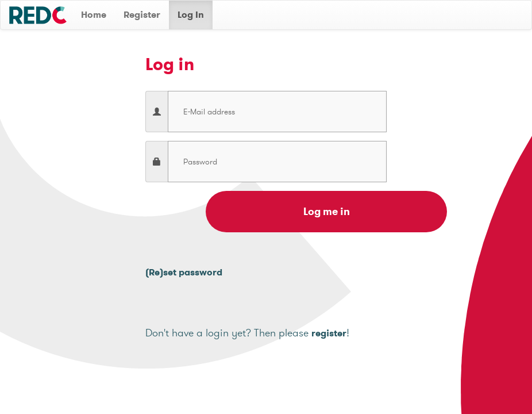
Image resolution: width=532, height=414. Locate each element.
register (329, 333)
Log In (191, 15)
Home (94, 15)
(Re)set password (184, 272)
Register (142, 15)
